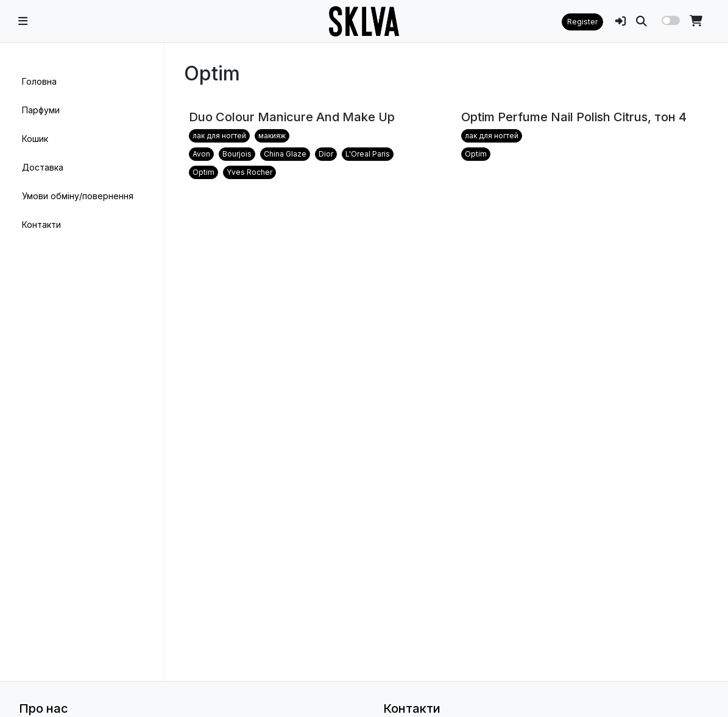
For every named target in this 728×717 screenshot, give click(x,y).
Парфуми (41, 110)
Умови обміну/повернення (78, 196)
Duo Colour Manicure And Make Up (292, 117)
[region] (82, 362)
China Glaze (285, 154)
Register (582, 22)
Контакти (41, 224)
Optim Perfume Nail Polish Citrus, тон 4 (574, 117)
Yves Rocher (249, 172)
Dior (326, 154)
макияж (272, 136)
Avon (201, 154)
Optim (203, 172)
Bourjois (237, 154)
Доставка (43, 167)
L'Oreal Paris (368, 154)
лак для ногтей (219, 136)
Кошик (35, 139)
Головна (39, 81)
